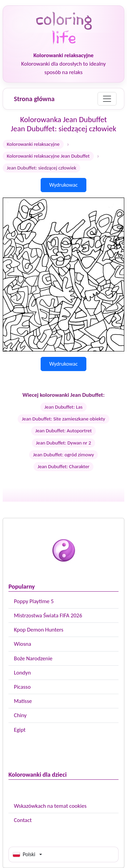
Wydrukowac (63, 185)
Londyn (22, 673)
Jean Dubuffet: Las (63, 407)
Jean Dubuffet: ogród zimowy (64, 455)
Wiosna (23, 644)
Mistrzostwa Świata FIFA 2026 (48, 615)
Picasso (22, 687)
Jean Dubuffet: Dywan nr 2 (63, 443)
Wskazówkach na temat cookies (50, 806)
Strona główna (34, 99)
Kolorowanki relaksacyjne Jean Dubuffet (48, 156)
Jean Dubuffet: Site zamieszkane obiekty (63, 419)
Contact (23, 820)
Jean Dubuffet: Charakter (63, 466)
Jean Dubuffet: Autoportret (63, 431)
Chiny (20, 715)
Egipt (20, 730)
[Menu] (107, 99)
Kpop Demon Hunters (39, 630)
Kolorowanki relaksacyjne (33, 144)
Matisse (23, 701)
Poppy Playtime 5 (34, 601)
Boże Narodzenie (33, 658)
